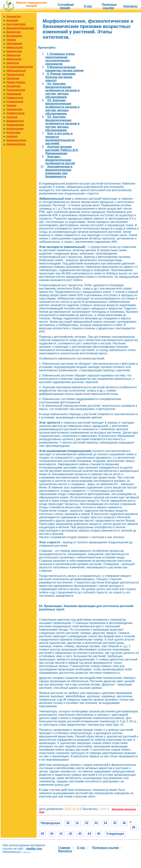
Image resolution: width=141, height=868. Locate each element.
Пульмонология (16, 90)
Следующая (115, 834)
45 (99, 834)
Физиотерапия (15, 129)
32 (87, 823)
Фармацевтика (15, 125)
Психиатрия (13, 86)
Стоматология (15, 101)
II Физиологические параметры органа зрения (64, 69)
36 (124, 823)
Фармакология (15, 121)
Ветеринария (14, 36)
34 (105, 823)
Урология (12, 117)
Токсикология (14, 109)
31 (77, 823)
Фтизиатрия (13, 132)
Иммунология (14, 47)
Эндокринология (16, 140)
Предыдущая (50, 823)
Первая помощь (16, 82)
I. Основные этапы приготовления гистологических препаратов (60, 59)
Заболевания (14, 43)
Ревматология (15, 98)
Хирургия (12, 136)
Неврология (13, 55)
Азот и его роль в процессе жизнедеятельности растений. (60, 138)
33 (96, 823)
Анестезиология (16, 24)
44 (89, 834)
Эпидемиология (16, 144)
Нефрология (14, 59)
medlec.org (34, 849)
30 (68, 823)
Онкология (13, 63)
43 (80, 834)
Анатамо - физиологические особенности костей (60, 160)
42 (70, 834)
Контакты (130, 6)
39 (42, 834)
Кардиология (14, 51)
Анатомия (12, 20)
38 (134, 827)
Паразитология (15, 74)
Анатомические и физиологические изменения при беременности (59, 172)
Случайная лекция (66, 6)
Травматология (15, 113)
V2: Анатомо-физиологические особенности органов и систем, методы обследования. (62, 90)
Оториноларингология (20, 67)
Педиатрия (13, 78)
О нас (88, 6)
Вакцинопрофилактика (20, 28)
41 (61, 834)
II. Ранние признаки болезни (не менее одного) (60, 77)
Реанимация (14, 94)
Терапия (11, 105)
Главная (64, 848)
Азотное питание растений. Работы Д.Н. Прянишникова (62, 150)
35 (115, 823)
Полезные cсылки (109, 6)
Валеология (13, 32)
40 (52, 834)
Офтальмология (16, 71)
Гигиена (11, 40)
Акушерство (13, 16)
